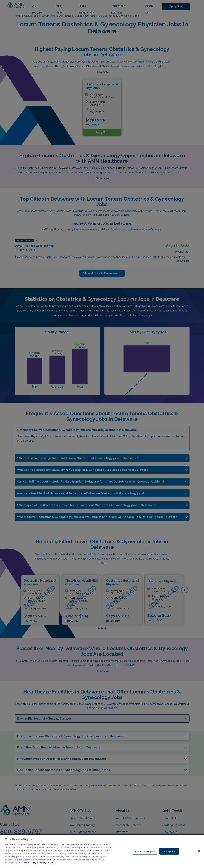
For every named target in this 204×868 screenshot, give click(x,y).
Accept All (169, 853)
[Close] (199, 853)
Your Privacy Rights (145, 853)
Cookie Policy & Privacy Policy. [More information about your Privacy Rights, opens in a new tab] (37, 865)
